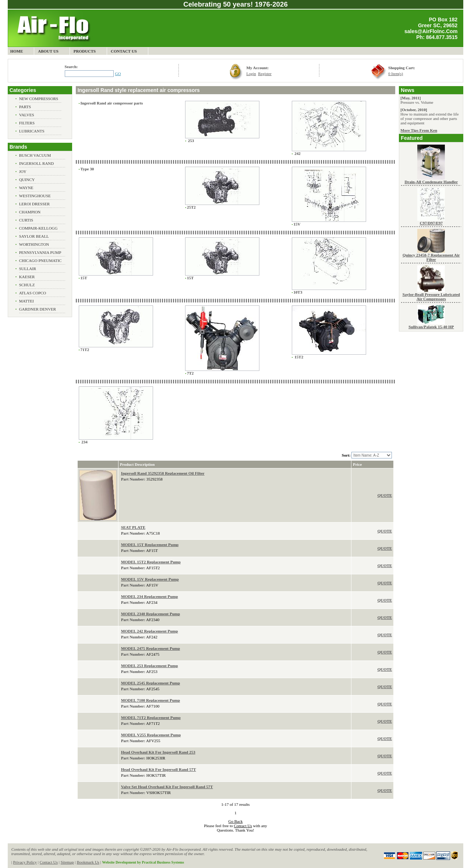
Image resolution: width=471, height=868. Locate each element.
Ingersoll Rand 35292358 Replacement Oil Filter (163, 473)
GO (118, 74)
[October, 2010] (414, 110)
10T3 (298, 292)
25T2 (191, 207)
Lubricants (32, 131)
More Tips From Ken (419, 130)
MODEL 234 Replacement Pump (150, 596)
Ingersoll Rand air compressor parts (111, 103)
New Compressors (39, 99)
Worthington (34, 244)
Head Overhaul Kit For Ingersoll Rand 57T (159, 769)
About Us (48, 51)
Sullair (28, 269)
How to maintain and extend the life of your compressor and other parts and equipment (429, 118)
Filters (27, 123)
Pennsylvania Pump (40, 252)
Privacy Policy (25, 862)
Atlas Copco (33, 293)
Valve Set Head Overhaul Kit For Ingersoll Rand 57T (167, 787)
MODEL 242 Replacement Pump (150, 631)
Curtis (26, 220)
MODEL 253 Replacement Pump (150, 666)
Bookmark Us (88, 862)
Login (251, 74)
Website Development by (143, 862)
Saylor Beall (34, 236)
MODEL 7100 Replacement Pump (150, 700)
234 (84, 442)
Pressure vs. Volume (417, 102)
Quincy (27, 180)
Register (265, 74)
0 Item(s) (396, 74)
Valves (27, 115)
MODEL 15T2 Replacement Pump (151, 562)
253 (190, 141)
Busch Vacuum (35, 155)
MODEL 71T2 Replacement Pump (151, 718)
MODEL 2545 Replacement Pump (150, 683)
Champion (30, 212)
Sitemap (67, 862)
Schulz (27, 285)
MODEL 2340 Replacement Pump (150, 614)
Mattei (26, 301)
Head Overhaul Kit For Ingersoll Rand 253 (158, 752)
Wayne (26, 188)
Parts (25, 107)
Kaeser (27, 277)
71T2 (85, 350)
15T (84, 278)
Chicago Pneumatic (40, 261)
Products (85, 51)
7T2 (190, 373)
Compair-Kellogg (38, 228)
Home (17, 51)
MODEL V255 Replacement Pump (151, 735)
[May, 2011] (410, 98)
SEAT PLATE (133, 527)
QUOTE (385, 495)
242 (297, 153)
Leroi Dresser (34, 204)
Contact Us (124, 51)
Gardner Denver (38, 309)
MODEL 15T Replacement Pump (150, 545)
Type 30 (87, 169)
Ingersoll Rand (37, 163)
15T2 (299, 357)
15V (297, 224)
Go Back (236, 821)
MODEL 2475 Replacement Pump (150, 648)
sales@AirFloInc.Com (431, 31)
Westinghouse (35, 196)
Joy (23, 171)
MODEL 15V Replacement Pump (150, 579)
